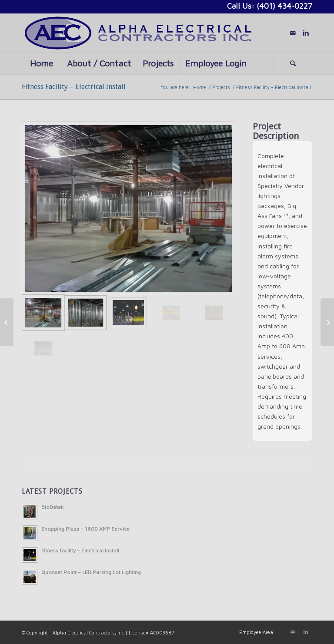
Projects (221, 87)
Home (200, 87)
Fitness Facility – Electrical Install (74, 87)
